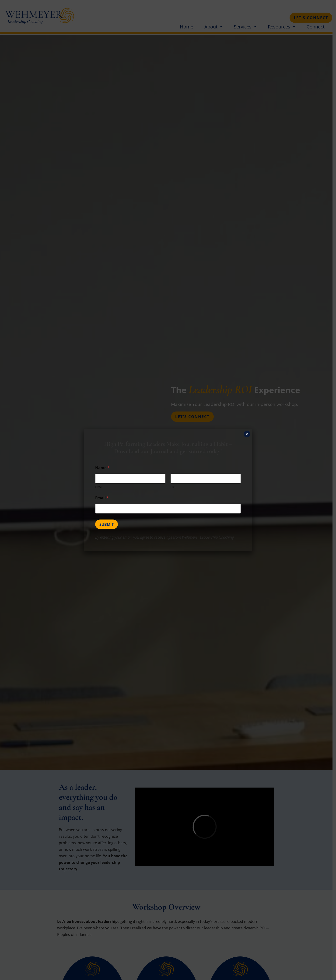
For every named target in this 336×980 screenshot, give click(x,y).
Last (173, 487)
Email (102, 498)
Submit (107, 524)
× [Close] (247, 434)
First (99, 487)
